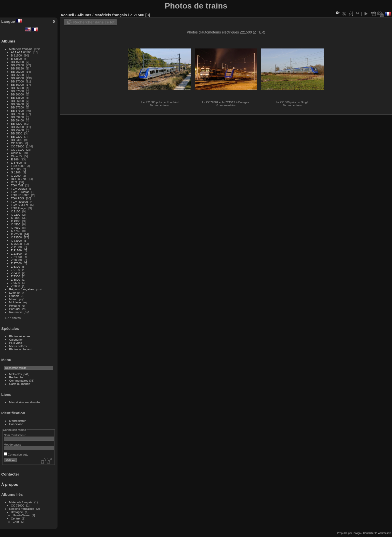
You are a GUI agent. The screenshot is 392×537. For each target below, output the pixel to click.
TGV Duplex (19, 189)
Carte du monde (20, 384)
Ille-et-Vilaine (21, 515)
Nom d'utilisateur (15, 435)
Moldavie (15, 302)
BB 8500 (17, 133)
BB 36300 (17, 88)
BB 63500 (17, 98)
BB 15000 (17, 62)
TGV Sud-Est (20, 205)
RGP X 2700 (19, 179)
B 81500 (16, 55)
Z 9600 (16, 286)
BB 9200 (17, 137)
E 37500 (16, 163)
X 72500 (16, 234)
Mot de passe (13, 444)
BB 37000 (17, 91)
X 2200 (16, 215)
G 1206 (16, 172)
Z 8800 (16, 279)
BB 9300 (17, 140)
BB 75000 (17, 127)
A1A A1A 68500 (21, 52)
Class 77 (17, 156)
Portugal (15, 309)
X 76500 (16, 244)
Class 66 (17, 153)
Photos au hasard (21, 349)
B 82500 (16, 59)
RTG (14, 182)
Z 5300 (16, 267)
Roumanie (16, 312)
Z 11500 (16, 247)
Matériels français (21, 49)
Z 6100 (16, 270)
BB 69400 (17, 120)
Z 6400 (16, 273)
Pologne (15, 305)
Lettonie (14, 292)
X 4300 (16, 221)
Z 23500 (16, 254)
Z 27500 (16, 263)
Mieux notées (18, 346)
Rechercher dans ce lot (94, 22)
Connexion (16, 424)
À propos (10, 484)
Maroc (13, 299)
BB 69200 (17, 117)
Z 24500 (16, 257)
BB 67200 (17, 107)
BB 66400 (17, 104)
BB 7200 (17, 124)
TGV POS (17, 198)
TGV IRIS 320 (20, 195)
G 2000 (16, 176)
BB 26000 (17, 78)
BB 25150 (17, 68)
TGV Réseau (19, 202)
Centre (15, 518)
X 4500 (16, 224)
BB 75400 (17, 130)
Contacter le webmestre (377, 533)
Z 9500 (16, 283)
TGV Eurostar (20, 192)
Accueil (67, 15)
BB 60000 (17, 94)
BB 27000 (17, 81)
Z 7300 (16, 276)
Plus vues (16, 343)
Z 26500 (16, 260)
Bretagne (17, 512)
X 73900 (16, 241)
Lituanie (14, 296)
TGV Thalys (19, 208)
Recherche (16, 377)
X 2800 (16, 218)
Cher (16, 522)
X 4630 (16, 228)
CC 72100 (18, 150)
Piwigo (357, 533)
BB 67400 (17, 114)
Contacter (10, 474)
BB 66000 (17, 101)
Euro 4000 (18, 166)
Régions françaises (22, 289)
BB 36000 (17, 85)
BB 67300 (17, 111)
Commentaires (19, 380)
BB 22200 (17, 65)
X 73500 (16, 237)
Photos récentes (20, 336)
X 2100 (16, 211)
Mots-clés (15, 374)
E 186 (15, 159)
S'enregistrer (17, 421)
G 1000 (16, 169)
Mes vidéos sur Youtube (25, 402)
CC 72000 (18, 146)
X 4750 (16, 231)
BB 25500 (17, 75)
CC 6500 (17, 143)
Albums (8, 41)
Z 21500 (16, 250)
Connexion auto (16, 454)
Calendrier (16, 339)
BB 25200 (17, 72)
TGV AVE (17, 185)
